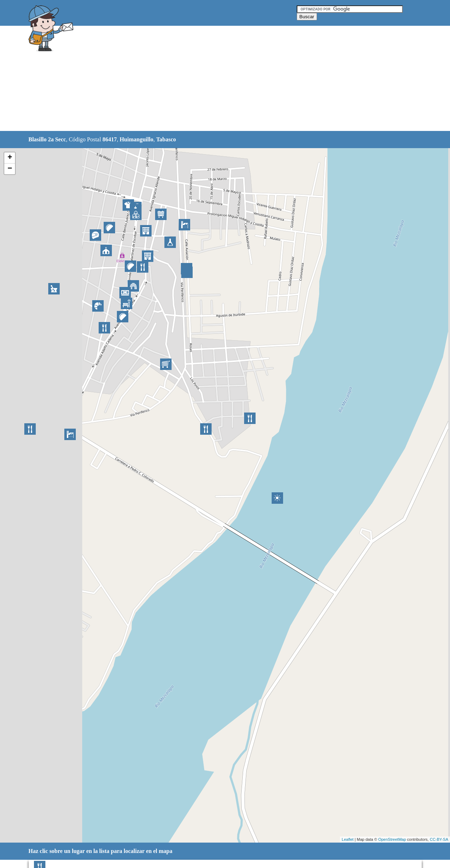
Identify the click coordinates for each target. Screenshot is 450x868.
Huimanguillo (137, 139)
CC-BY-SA (439, 839)
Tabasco (166, 139)
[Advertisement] (207, 79)
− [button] (10, 169)
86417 (110, 139)
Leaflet (348, 839)
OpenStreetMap (392, 839)
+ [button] (10, 158)
